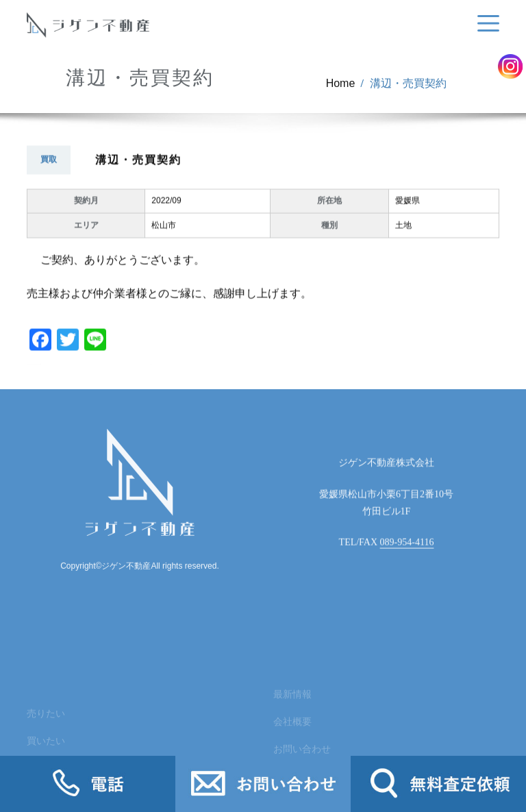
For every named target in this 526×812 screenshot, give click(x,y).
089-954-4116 (407, 554)
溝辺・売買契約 (408, 87)
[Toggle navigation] (486, 24)
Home (341, 87)
